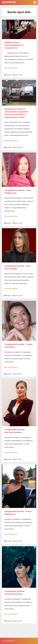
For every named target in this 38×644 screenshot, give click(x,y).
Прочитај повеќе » (11, 68)
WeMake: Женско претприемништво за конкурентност (14, 45)
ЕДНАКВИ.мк (9, 2)
